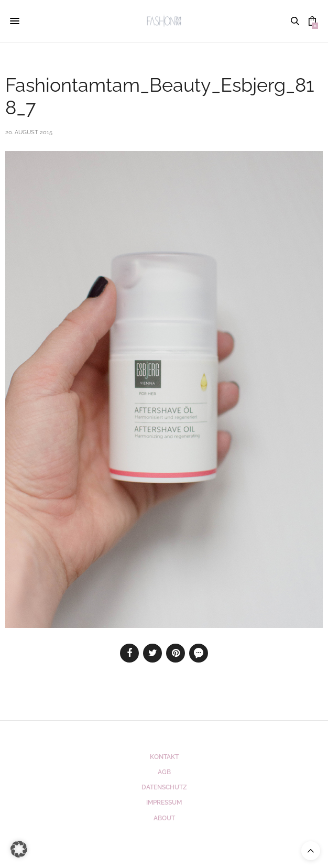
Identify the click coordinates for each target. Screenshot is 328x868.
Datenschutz (164, 787)
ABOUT (164, 818)
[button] (19, 849)
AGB (164, 772)
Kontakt (164, 757)
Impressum (164, 802)
